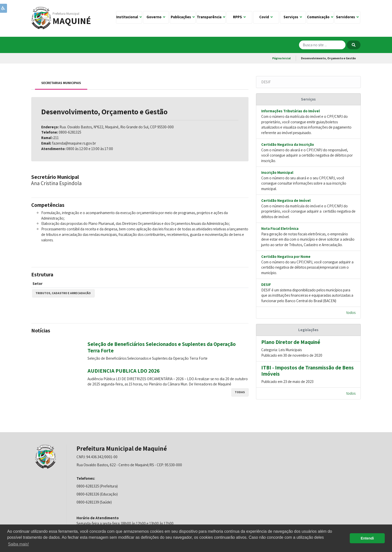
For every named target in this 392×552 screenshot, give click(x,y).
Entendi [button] (367, 538)
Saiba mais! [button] (18, 544)
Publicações (183, 17)
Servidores (347, 17)
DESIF (266, 82)
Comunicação (320, 17)
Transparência (211, 17)
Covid (266, 17)
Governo (156, 17)
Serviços (293, 17)
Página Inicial (281, 58)
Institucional (129, 17)
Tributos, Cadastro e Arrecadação (63, 293)
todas (240, 392)
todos (351, 313)
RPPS (239, 17)
